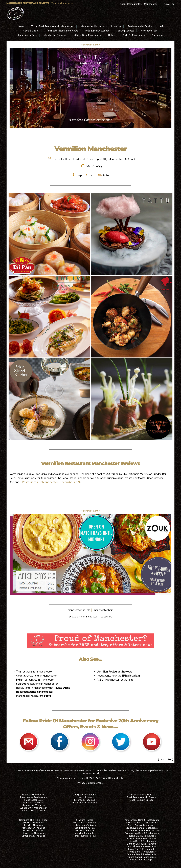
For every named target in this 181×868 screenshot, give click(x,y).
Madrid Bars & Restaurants (142, 846)
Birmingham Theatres (33, 836)
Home (21, 26)
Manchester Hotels (33, 803)
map (79, 175)
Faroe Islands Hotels (85, 836)
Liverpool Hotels (85, 797)
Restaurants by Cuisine (140, 26)
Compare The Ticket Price (33, 820)
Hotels (112, 35)
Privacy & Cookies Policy (91, 783)
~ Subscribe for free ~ (33, 810)
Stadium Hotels (85, 820)
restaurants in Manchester (34, 672)
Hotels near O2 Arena (85, 825)
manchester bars (103, 610)
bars (91, 175)
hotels (107, 175)
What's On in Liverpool (85, 803)
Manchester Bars (27, 35)
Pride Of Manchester (134, 35)
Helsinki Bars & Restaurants (142, 836)
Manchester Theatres (55, 35)
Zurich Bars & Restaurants (142, 857)
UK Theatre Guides (33, 823)
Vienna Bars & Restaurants (142, 854)
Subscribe (157, 35)
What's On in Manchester (88, 35)
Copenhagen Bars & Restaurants (142, 831)
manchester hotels (79, 610)
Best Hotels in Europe (142, 800)
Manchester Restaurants (33, 797)
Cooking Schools (125, 31)
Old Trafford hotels (85, 828)
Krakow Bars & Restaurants (142, 838)
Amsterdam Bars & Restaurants (142, 820)
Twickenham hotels (85, 831)
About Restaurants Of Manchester (139, 4)
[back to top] (165, 760)
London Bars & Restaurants (142, 844)
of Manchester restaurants (115, 680)
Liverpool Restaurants (85, 795)
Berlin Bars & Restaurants (142, 825)
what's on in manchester (83, 617)
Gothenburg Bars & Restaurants (142, 833)
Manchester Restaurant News (62, 31)
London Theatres (33, 825)
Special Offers (31, 31)
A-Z (161, 26)
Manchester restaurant (33, 696)
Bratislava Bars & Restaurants (142, 828)
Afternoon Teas (149, 31)
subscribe (107, 617)
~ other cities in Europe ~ (142, 860)
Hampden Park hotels (85, 833)
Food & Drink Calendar (97, 31)
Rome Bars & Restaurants (142, 852)
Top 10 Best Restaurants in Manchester (52, 26)
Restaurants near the (118, 676)
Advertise (169, 4)
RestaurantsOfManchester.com (42, 770)
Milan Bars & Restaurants (142, 849)
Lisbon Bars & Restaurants (142, 841)
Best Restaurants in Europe (142, 797)
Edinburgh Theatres (33, 831)
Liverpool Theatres (85, 800)
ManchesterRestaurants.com (80, 770)
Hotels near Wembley (85, 823)
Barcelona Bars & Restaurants (142, 823)
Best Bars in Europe (142, 795)
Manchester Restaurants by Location (101, 26)
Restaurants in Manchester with (43, 688)
